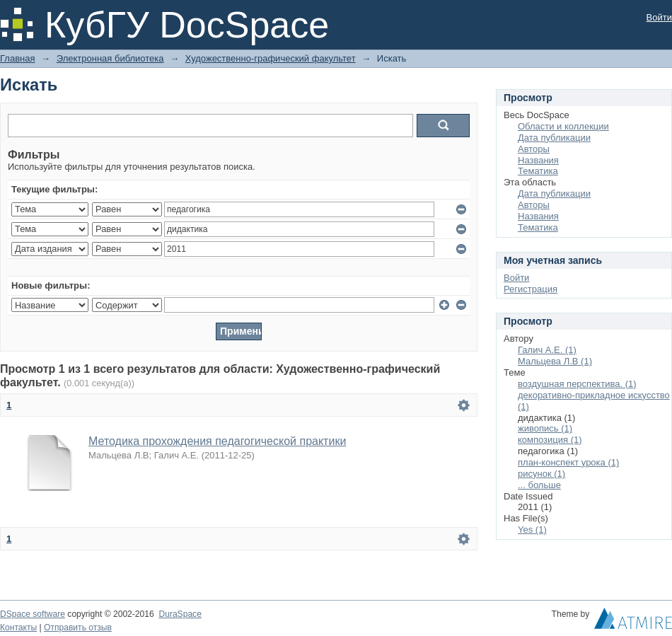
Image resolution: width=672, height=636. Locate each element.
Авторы (534, 149)
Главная (17, 58)
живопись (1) (545, 428)
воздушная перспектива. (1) (577, 384)
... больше (539, 485)
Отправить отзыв (78, 628)
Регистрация (531, 289)
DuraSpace (180, 614)
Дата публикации (554, 138)
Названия (538, 160)
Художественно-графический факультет (271, 58)
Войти (659, 17)
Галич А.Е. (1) (547, 350)
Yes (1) (532, 530)
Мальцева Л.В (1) (555, 361)
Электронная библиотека (110, 58)
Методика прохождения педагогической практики (217, 441)
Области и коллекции (563, 126)
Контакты (18, 628)
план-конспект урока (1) (568, 462)
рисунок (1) (541, 474)
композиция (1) (550, 440)
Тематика (538, 171)
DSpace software (33, 614)
